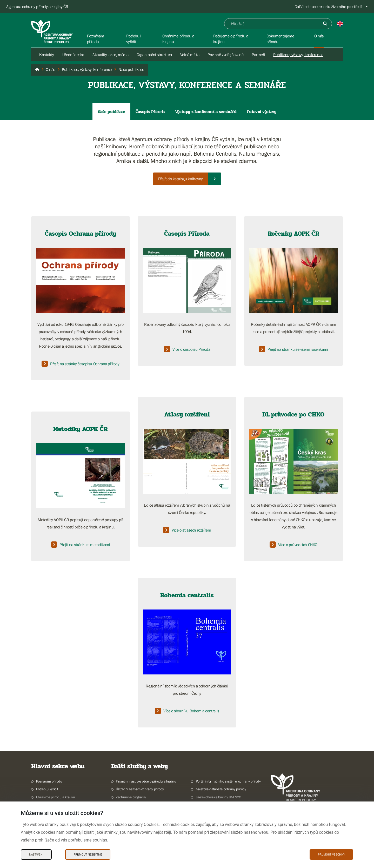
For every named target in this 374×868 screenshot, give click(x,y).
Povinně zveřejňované (225, 55)
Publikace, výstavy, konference (298, 55)
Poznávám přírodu (49, 781)
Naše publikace (111, 112)
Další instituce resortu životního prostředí (328, 6)
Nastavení (36, 854)
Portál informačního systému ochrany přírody (228, 781)
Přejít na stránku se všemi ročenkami (293, 349)
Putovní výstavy (262, 112)
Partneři (258, 55)
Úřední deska (73, 55)
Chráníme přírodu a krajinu (56, 797)
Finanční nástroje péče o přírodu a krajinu (146, 781)
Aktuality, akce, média (110, 55)
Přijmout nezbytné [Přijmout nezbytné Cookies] (88, 854)
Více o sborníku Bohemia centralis (187, 711)
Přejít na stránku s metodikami (80, 545)
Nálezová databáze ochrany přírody (221, 789)
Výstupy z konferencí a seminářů (206, 112)
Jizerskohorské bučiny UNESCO (219, 797)
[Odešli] (325, 24)
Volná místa (190, 55)
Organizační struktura (154, 55)
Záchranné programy (131, 797)
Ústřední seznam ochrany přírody (140, 789)
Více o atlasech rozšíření (187, 530)
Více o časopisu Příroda (187, 349)
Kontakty (47, 55)
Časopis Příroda (150, 112)
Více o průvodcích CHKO (293, 545)
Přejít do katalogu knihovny (181, 179)
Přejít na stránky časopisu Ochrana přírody (80, 364)
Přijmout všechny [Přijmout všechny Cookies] (331, 854)
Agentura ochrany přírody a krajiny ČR (37, 6)
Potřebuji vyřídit (47, 789)
